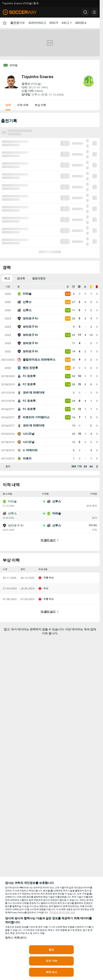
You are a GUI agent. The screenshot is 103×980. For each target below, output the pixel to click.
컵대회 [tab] (21, 278)
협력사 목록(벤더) (16, 938)
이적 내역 (23, 105)
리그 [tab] (7, 278)
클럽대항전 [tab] (39, 278)
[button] (85, 12)
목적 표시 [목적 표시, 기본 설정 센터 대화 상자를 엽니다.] (52, 972)
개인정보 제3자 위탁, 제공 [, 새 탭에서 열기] (62, 913)
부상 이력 (40, 105)
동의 (51, 950)
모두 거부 (52, 961)
